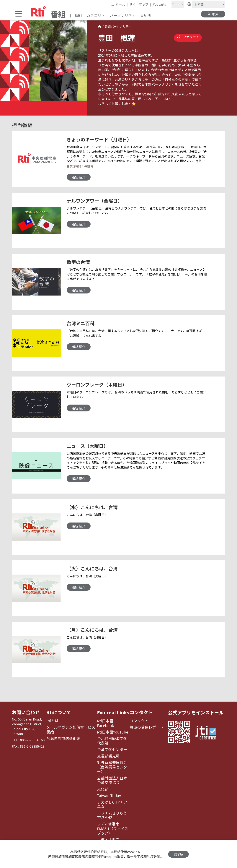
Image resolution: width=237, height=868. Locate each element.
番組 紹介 (79, 177)
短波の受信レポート (147, 727)
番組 (78, 15)
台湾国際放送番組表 (63, 739)
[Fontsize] (178, 4)
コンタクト (141, 712)
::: (112, 4)
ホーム (122, 4)
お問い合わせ (26, 712)
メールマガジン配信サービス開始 (71, 730)
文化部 (103, 789)
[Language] (208, 4)
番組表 (146, 15)
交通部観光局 (108, 756)
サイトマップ (140, 4)
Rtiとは (53, 721)
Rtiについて (59, 712)
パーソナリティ (123, 15)
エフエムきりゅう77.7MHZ (112, 815)
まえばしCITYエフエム (112, 804)
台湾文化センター (112, 749)
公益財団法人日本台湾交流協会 (112, 780)
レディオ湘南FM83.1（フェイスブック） (113, 829)
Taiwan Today (109, 796)
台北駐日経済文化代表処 (112, 741)
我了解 (178, 854)
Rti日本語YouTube (113, 732)
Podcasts (161, 4)
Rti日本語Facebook (106, 723)
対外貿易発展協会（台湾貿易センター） (112, 767)
